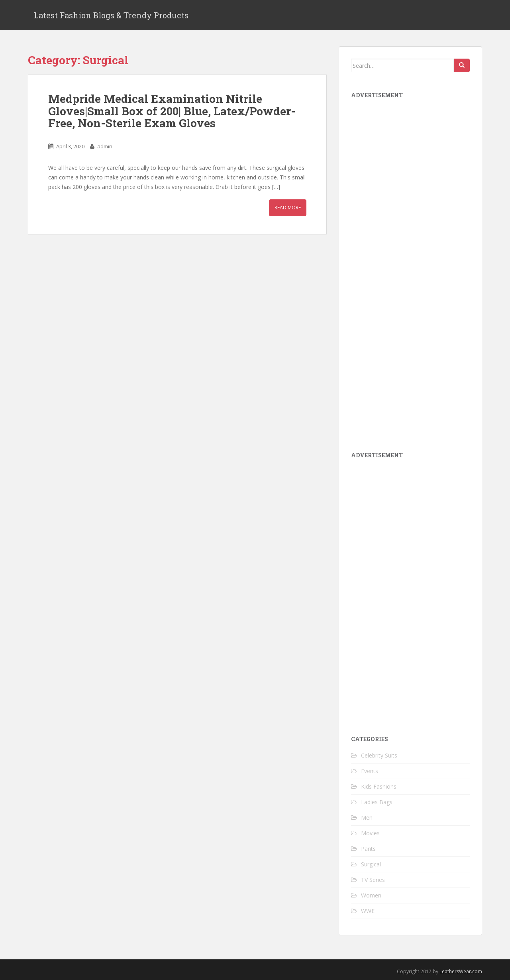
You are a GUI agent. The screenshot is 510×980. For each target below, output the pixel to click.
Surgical (371, 864)
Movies (370, 833)
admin (105, 146)
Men (367, 818)
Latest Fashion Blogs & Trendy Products (111, 15)
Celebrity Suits (379, 755)
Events (370, 771)
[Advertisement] (411, 588)
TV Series (373, 880)
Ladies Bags (377, 802)
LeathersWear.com (461, 971)
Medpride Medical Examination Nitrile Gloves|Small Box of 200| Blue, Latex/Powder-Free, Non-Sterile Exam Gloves (172, 111)
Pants (368, 849)
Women (371, 895)
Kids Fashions (379, 786)
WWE (368, 911)
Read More (288, 208)
